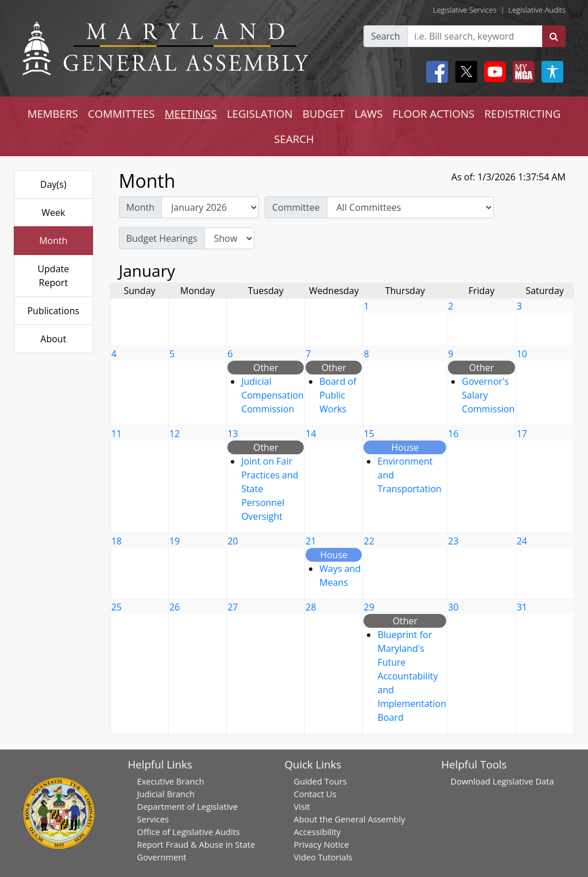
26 (175, 607)
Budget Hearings (162, 238)
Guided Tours (320, 781)
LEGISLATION (260, 113)
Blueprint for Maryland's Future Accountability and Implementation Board (411, 676)
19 (175, 541)
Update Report (53, 276)
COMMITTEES (121, 113)
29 (369, 607)
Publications (53, 311)
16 (453, 434)
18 (117, 541)
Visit (302, 806)
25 (117, 607)
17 (522, 434)
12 (175, 434)
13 (233, 434)
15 (369, 434)
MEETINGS (191, 113)
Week (53, 213)
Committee (296, 207)
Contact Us (315, 794)
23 (453, 541)
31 (522, 607)
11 (117, 434)
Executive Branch (171, 781)
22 (369, 541)
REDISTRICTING (523, 113)
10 (522, 354)
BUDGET (324, 113)
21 (311, 541)
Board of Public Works (338, 395)
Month (53, 241)
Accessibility (318, 832)
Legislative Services (465, 10)
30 (453, 607)
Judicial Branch (166, 794)
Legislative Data (523, 781)
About (53, 339)
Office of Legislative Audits (189, 832)
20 (233, 541)
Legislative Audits (537, 10)
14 (311, 434)
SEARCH (294, 139)
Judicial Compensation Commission (272, 395)
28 (311, 607)
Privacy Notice (322, 844)
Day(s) (53, 184)
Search (386, 36)
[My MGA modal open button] (521, 72)
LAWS (368, 113)
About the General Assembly (350, 819)
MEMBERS (53, 113)
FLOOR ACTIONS (434, 113)
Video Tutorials (323, 857)
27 (233, 607)
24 (522, 541)
